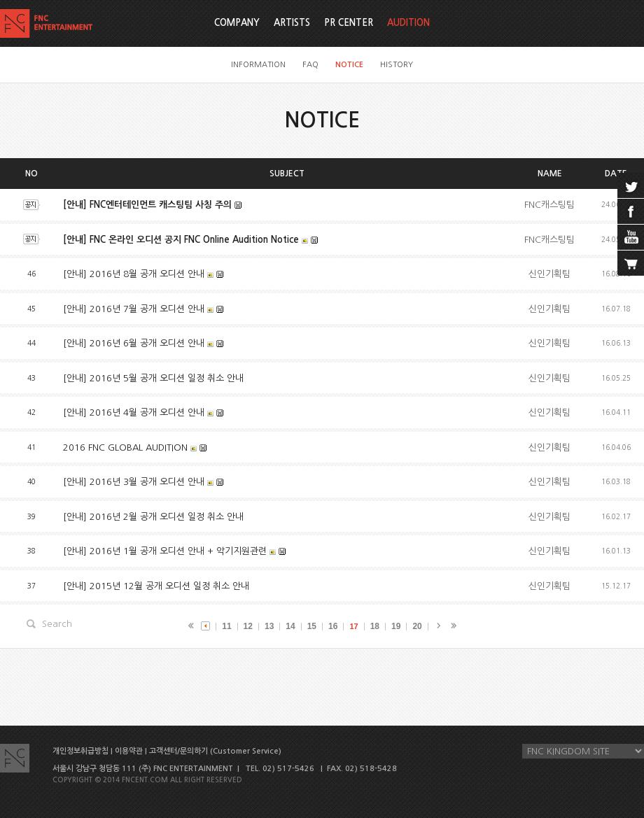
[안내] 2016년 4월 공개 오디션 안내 (134, 412)
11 (226, 626)
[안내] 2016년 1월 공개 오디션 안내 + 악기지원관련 (165, 551)
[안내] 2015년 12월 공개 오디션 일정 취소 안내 (156, 586)
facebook (631, 211)
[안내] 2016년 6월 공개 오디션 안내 (134, 343)
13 (269, 626)
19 (396, 626)
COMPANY (237, 23)
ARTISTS (292, 23)
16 (333, 626)
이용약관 (129, 751)
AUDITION (408, 23)
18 (375, 626)
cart (631, 263)
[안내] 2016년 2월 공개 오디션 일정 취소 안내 (153, 517)
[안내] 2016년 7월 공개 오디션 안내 (134, 309)
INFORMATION (258, 65)
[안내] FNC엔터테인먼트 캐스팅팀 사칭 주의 (147, 205)
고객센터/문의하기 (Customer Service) (215, 751)
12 (248, 626)
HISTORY (397, 65)
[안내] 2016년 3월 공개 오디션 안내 (134, 482)
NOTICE (349, 65)
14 (290, 626)
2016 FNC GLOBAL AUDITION (125, 447)
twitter (631, 185)
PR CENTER (349, 23)
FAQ (310, 65)
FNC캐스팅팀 (549, 205)
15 (312, 626)
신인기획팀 (549, 274)
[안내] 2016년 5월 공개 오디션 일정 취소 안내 (153, 378)
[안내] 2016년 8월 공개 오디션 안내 (134, 274)
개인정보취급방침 (80, 751)
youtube (631, 237)
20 (417, 626)
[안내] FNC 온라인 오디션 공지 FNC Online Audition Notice (181, 240)
